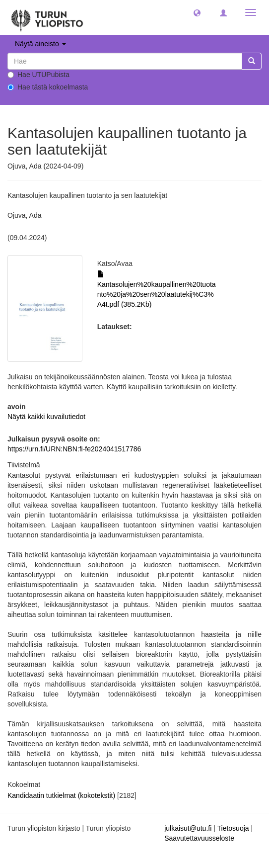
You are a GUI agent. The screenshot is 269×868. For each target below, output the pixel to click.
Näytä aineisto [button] (40, 44)
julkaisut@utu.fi (188, 828)
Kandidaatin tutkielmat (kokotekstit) (61, 795)
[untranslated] (125, 61)
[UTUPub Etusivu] (47, 17)
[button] (197, 12)
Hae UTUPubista (38, 75)
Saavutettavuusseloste (199, 838)
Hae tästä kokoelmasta (48, 87)
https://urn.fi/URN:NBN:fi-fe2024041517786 (74, 449)
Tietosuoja (233, 828)
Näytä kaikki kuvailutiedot (46, 417)
